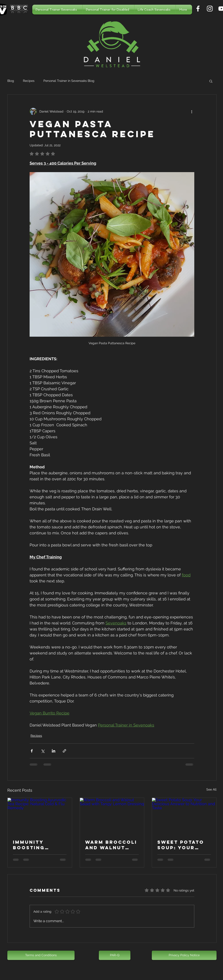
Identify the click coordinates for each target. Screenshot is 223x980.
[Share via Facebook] (32, 751)
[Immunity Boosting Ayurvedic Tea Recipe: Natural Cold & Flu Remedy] (40, 816)
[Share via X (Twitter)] (43, 751)
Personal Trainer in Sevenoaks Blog (69, 81)
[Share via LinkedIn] (54, 751)
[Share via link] (64, 751)
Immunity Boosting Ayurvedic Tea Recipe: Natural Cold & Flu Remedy (39, 845)
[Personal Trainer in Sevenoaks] (198, 9)
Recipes (29, 81)
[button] (211, 81)
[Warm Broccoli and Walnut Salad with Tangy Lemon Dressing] (112, 816)
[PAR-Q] (115, 955)
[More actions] (192, 111)
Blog (11, 81)
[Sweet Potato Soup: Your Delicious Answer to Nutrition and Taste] (184, 816)
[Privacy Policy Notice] (184, 955)
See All (211, 789)
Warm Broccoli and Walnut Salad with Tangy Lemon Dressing (111, 845)
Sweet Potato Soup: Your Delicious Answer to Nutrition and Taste (181, 845)
